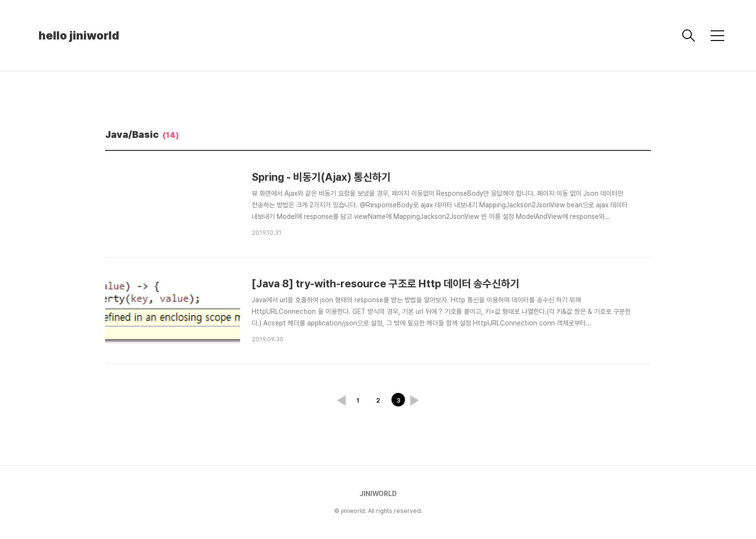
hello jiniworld (79, 35)
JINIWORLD (378, 494)
